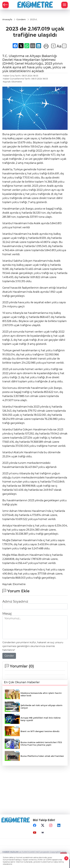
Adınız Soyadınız (15, 601)
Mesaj (7, 614)
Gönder (9, 656)
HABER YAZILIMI (10, 852)
